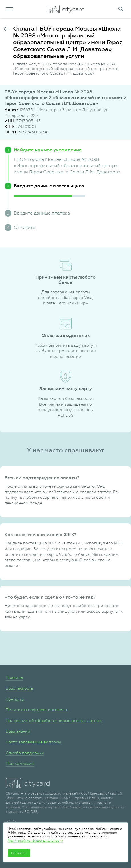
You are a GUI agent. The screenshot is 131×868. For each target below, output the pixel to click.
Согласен (19, 853)
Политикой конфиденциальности (35, 841)
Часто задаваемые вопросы (33, 742)
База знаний (18, 731)
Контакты (15, 699)
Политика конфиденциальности (37, 710)
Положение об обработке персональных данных (54, 721)
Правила (14, 677)
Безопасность (19, 688)
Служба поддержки (25, 753)
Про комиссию (20, 763)
